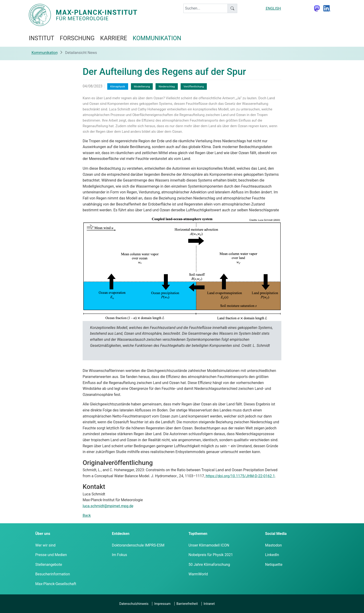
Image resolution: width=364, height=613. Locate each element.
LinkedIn (272, 555)
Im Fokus (119, 555)
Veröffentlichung (194, 86)
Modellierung (142, 86)
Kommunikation (45, 53)
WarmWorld (198, 574)
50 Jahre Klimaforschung (209, 565)
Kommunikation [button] (157, 38)
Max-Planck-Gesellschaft (56, 584)
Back (87, 515)
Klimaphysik (118, 86)
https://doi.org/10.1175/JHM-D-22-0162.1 (240, 476)
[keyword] (206, 8)
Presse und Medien (51, 555)
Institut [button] (41, 38)
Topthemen (198, 534)
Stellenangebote (49, 565)
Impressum (162, 604)
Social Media (276, 534)
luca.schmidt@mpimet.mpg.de (108, 506)
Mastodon (273, 545)
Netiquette (274, 565)
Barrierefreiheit (187, 604)
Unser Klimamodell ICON (209, 545)
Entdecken (121, 534)
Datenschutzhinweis (134, 604)
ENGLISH (273, 8)
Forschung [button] (77, 38)
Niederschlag (167, 86)
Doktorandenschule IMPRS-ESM (138, 545)
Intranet (209, 604)
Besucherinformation (53, 574)
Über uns (43, 534)
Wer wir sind (45, 545)
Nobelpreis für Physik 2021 (211, 555)
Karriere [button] (114, 38)
